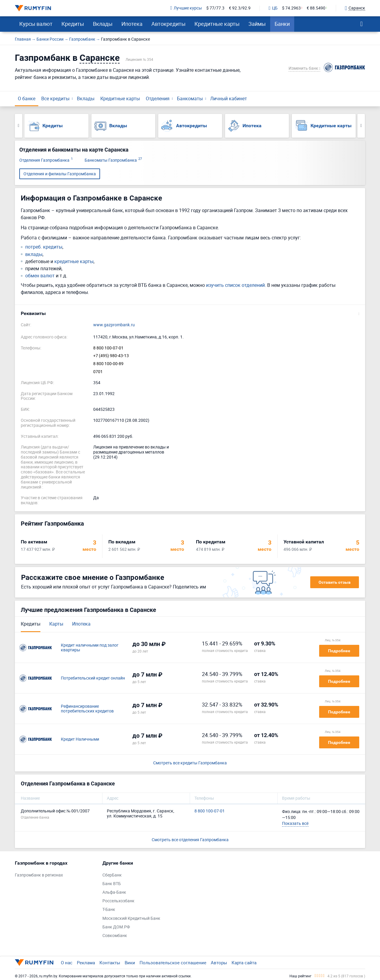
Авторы (219, 962)
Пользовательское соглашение (173, 962)
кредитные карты (74, 261)
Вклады (103, 24)
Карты (56, 624)
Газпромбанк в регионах (39, 875)
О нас (67, 962)
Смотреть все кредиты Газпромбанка (190, 763)
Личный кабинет (229, 98)
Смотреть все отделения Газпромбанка (190, 840)
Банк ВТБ (112, 884)
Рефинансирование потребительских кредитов (87, 709)
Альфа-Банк (114, 892)
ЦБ (273, 8)
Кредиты (73, 24)
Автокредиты (168, 24)
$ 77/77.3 (215, 8)
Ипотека (132, 24)
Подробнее (339, 651)
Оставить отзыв (335, 582)
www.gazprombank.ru (114, 325)
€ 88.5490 (316, 8)
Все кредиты (55, 98)
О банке (27, 98)
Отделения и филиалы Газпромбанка (60, 174)
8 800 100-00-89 (108, 364)
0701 (98, 372)
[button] (190, 314)
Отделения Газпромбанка (46, 160)
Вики (130, 962)
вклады (34, 254)
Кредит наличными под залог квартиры (90, 648)
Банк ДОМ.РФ (116, 927)
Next (361, 126)
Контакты (110, 962)
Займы (257, 24)
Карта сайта (244, 962)
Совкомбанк (115, 936)
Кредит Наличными (80, 739)
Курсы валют (36, 24)
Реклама (86, 962)
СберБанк (112, 875)
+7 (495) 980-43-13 (111, 356)
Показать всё (295, 823)
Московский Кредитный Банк (131, 918)
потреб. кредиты (44, 247)
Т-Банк (109, 910)
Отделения (158, 98)
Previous (19, 126)
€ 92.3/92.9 (240, 8)
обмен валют (40, 276)
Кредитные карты (217, 24)
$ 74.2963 (291, 8)
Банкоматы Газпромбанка (113, 160)
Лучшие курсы (186, 8)
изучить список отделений (235, 285)
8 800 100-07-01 (108, 348)
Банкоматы (190, 98)
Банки (282, 24)
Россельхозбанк (118, 901)
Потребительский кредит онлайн (93, 678)
